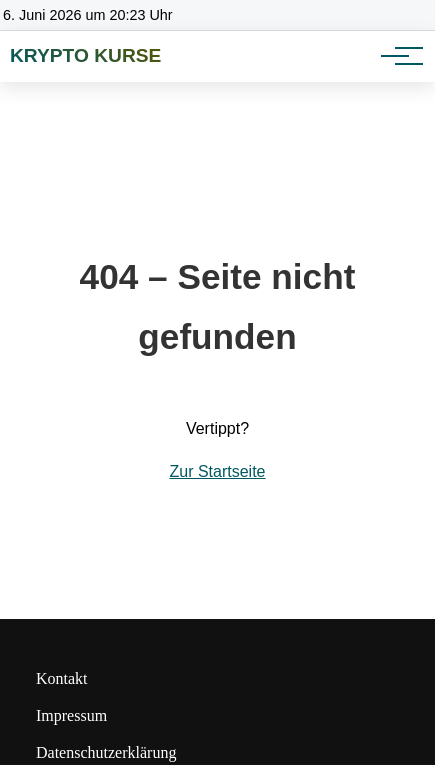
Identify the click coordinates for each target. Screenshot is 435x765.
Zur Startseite (217, 471)
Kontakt (62, 678)
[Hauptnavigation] (395, 56)
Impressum (71, 715)
